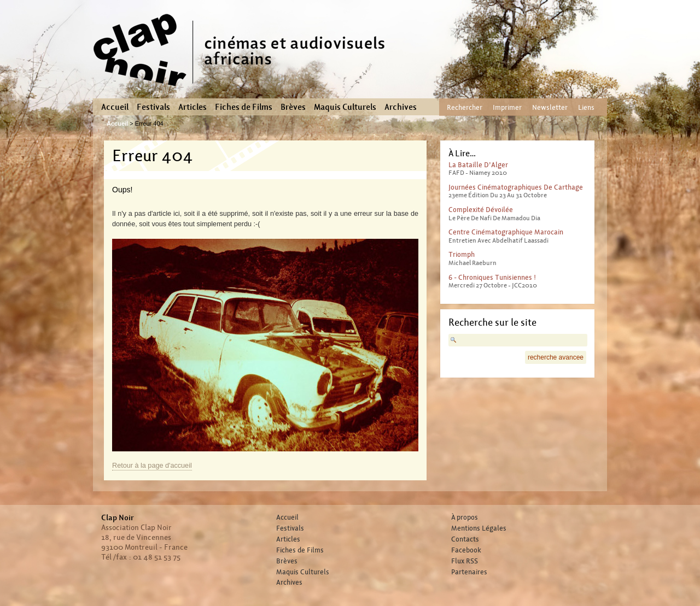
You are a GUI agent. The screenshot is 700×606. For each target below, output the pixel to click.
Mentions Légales (479, 528)
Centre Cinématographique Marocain (506, 232)
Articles (192, 107)
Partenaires (469, 572)
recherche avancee (556, 357)
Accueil (115, 107)
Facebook (466, 550)
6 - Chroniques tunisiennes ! (492, 277)
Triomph (462, 254)
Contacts (465, 539)
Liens (586, 107)
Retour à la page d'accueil (152, 466)
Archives (401, 107)
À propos (465, 517)
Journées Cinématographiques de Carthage (516, 187)
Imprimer (507, 107)
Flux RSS (465, 561)
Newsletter (550, 107)
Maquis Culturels (345, 107)
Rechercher (465, 107)
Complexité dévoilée (481, 210)
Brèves (293, 107)
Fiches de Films (244, 107)
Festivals (153, 107)
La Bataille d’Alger (478, 165)
